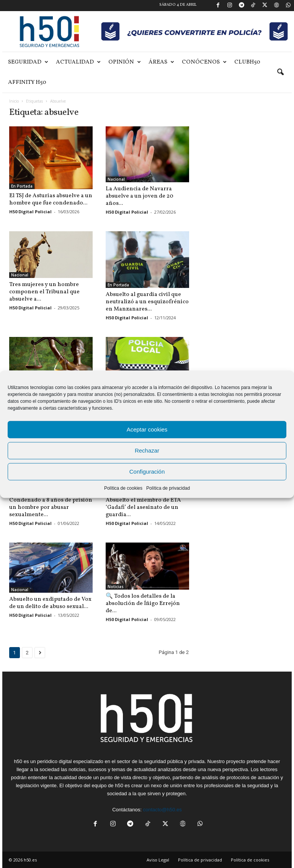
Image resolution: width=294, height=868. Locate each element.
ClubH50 (247, 62)
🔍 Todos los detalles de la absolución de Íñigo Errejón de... (143, 604)
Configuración (147, 472)
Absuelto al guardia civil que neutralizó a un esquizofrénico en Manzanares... (147, 302)
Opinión (125, 62)
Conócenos (204, 62)
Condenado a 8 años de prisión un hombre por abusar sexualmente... (51, 508)
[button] (280, 72)
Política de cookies (123, 488)
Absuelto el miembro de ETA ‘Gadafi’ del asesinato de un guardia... (143, 508)
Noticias (116, 587)
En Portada (22, 186)
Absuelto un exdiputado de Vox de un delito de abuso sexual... (50, 603)
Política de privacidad (168, 488)
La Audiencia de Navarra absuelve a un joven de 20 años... (140, 196)
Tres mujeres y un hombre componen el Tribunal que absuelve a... (44, 292)
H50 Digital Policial (30, 212)
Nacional (116, 179)
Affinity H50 (27, 83)
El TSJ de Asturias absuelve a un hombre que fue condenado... (51, 199)
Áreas (161, 62)
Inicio (14, 101)
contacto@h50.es (162, 810)
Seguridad (28, 62)
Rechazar (147, 450)
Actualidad (78, 62)
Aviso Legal (158, 860)
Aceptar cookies (147, 429)
